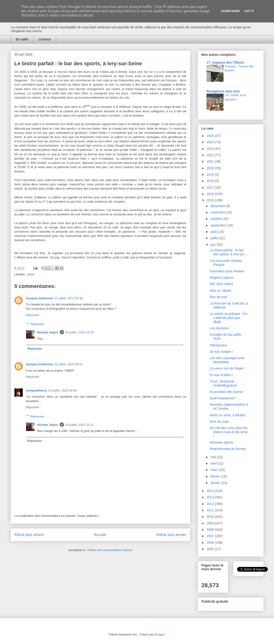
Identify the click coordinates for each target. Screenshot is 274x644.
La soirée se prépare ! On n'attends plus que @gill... (228, 318)
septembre (219, 225)
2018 (211, 181)
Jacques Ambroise (39, 298)
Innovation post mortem (227, 271)
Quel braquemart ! (223, 398)
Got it (249, 11)
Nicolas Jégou (48, 332)
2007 (211, 536)
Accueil (100, 535)
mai (214, 457)
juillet (215, 238)
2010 (211, 517)
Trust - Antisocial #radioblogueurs (223, 383)
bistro (31, 274)
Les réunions (219, 328)
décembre (218, 206)
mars (215, 470)
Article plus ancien (171, 535)
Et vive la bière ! (221, 375)
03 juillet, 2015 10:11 (80, 425)
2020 (211, 168)
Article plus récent (29, 535)
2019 (211, 174)
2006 (211, 543)
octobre (217, 219)
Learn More (230, 11)
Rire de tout (218, 297)
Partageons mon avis (223, 91)
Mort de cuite (219, 422)
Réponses (37, 324)
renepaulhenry (36, 390)
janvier (216, 483)
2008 (211, 530)
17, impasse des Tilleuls (225, 62)
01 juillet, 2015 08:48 (69, 298)
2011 (211, 510)
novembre (218, 212)
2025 (211, 136)
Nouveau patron (221, 442)
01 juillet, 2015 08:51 (69, 364)
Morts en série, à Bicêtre (228, 415)
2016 (211, 194)
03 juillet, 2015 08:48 (63, 390)
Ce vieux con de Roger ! (227, 368)
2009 (211, 523)
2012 (211, 504)
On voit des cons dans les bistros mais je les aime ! (229, 432)
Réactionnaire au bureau (228, 449)
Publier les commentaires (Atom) (110, 550)
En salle (22, 39)
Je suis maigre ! (221, 352)
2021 (211, 161)
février (216, 476)
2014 (211, 491)
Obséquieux (218, 345)
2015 (211, 200)
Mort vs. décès (220, 291)
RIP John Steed (221, 284)
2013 (211, 497)
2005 (211, 549)
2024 (211, 142)
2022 (211, 155)
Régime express (222, 278)
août (214, 232)
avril (214, 463)
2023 (211, 149)
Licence (45, 39)
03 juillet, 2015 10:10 (80, 332)
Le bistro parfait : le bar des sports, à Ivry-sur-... (229, 252)
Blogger (160, 634)
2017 (211, 187)
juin (214, 245)
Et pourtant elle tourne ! (227, 392)
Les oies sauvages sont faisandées (227, 360)
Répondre (33, 315)
